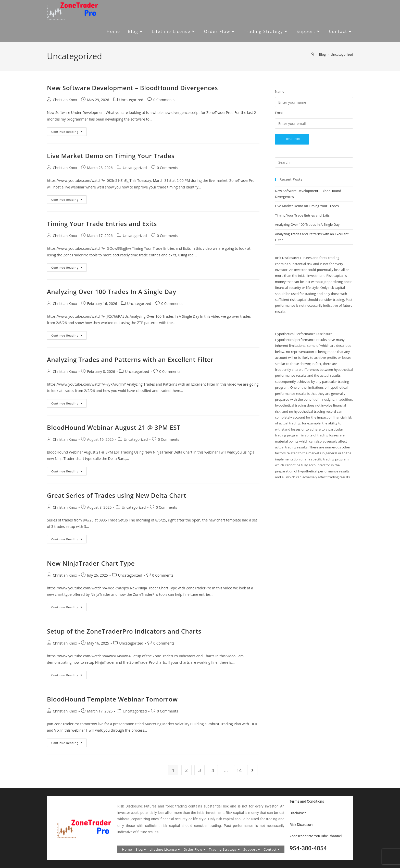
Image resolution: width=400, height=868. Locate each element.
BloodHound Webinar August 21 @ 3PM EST (114, 427)
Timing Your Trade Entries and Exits (102, 224)
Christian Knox (65, 100)
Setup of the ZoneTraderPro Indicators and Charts (124, 631)
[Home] (312, 54)
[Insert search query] (314, 162)
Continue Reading (69, 130)
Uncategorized (342, 54)
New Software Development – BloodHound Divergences (132, 88)
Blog (141, 849)
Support (252, 849)
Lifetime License (165, 849)
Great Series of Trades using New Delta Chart (117, 495)
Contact (272, 849)
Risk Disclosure (301, 825)
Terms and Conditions (307, 801)
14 (239, 770)
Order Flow (194, 849)
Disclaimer (298, 813)
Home (127, 849)
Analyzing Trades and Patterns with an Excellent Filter (130, 359)
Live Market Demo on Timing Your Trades (111, 156)
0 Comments (164, 100)
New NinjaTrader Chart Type (91, 563)
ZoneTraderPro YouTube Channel (316, 836)
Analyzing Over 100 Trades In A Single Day (112, 292)
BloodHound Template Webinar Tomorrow (112, 699)
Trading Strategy (224, 849)
